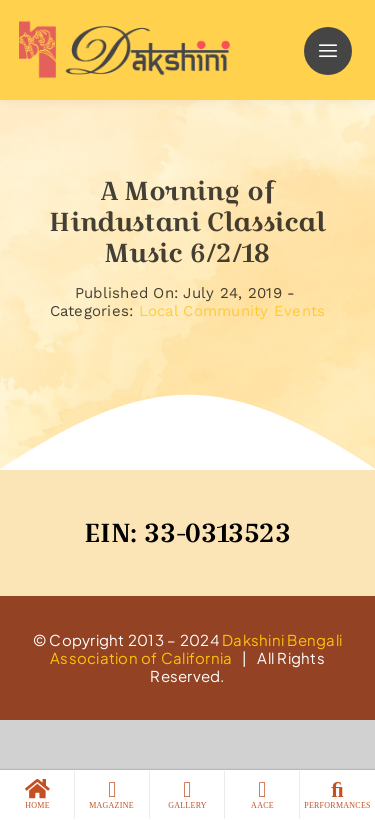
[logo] (120, 29)
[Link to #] (328, 51)
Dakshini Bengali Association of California (196, 648)
